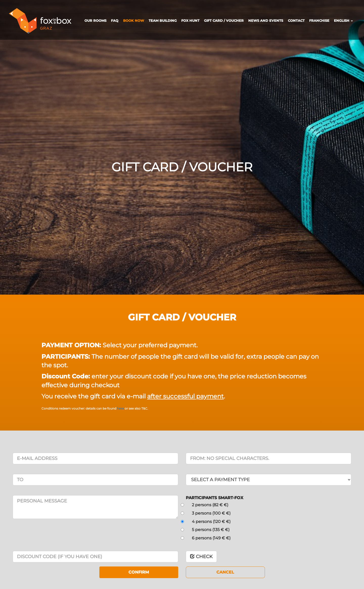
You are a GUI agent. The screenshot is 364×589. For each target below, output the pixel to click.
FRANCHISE (319, 21)
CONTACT (296, 21)
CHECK (201, 557)
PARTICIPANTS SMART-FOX (214, 498)
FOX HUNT (190, 21)
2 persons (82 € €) (210, 505)
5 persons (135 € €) (210, 530)
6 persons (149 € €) (211, 538)
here (121, 408)
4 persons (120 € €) (211, 522)
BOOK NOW (134, 21)
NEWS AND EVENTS (266, 21)
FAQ (115, 21)
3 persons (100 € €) (211, 513)
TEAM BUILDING (163, 21)
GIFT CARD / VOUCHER (224, 21)
